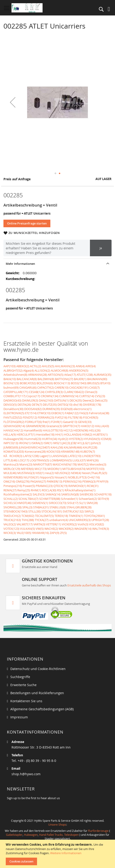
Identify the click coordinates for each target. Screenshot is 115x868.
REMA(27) (10, 490)
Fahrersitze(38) (99, 413)
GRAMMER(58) (36, 426)
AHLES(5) (48, 366)
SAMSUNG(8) (70, 494)
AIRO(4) (91, 366)
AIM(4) (80, 366)
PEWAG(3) (89, 481)
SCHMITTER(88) (50, 499)
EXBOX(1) (58, 413)
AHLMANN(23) (65, 366)
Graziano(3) (54, 426)
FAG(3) (84, 413)
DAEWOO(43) (12, 400)
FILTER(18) (75, 417)
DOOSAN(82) (33, 409)
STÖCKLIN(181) (52, 511)
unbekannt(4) (59, 520)
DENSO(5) (10, 405)
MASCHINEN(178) (65, 464)
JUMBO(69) (11, 447)
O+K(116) (94, 477)
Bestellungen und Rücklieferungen (37, 693)
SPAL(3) (27, 507)
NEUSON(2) (62, 473)
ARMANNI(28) (37, 375)
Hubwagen (31, 835)
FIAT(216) (61, 417)
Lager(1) (45, 456)
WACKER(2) (66, 529)
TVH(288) (28, 520)
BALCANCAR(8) (27, 379)
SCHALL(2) (11, 499)
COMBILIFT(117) (14, 396)
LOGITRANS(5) (39, 460)
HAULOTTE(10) (53, 430)
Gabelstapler (14, 835)
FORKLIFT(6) (33, 422)
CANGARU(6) (28, 387)
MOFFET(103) (95, 469)
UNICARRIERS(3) (80, 520)
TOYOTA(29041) (94, 516)
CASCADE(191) (79, 387)
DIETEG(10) (65, 405)
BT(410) (105, 383)
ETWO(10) (44, 413)
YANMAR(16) (40, 533)
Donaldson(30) (13, 409)
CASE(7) (94, 387)
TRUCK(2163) (12, 520)
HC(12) (68, 430)
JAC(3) (66, 443)
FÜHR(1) (57, 422)
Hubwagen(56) (13, 439)
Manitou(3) (11, 464)
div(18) (78, 405)
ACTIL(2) (36, 366)
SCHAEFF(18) (103, 494)
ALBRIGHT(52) (13, 370)
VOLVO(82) (96, 524)
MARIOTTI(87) (43, 464)
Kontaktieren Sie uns (26, 701)
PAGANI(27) (38, 481)
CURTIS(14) (87, 396)
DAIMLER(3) (30, 400)
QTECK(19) (60, 486)
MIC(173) (41, 469)
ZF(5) (63, 533)
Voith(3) (83, 524)
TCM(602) (28, 516)
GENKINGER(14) (14, 426)
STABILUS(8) (58, 507)
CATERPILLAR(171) (16, 392)
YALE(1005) (24, 533)
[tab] (57, 264)
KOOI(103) (53, 451)
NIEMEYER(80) (13, 477)
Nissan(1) (61, 477)
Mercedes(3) (98, 464)
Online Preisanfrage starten (27, 223)
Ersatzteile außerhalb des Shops (89, 585)
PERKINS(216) (72, 481)
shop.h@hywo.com (26, 774)
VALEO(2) (10, 524)
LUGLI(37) (79, 460)
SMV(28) (92, 503)
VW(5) (40, 529)
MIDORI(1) (55, 469)
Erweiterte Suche (23, 685)
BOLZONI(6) (45, 383)
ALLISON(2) (42, 370)
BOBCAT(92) (28, 383)
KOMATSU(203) (14, 451)
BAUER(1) (80, 379)
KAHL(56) (57, 447)
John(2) (96, 443)
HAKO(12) (87, 426)
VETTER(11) (54, 524)
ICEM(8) (106, 439)
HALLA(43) (102, 426)
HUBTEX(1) (100, 434)
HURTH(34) (49, 439)
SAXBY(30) (86, 494)
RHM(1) (36, 490)
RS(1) (60, 490)
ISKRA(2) (37, 443)
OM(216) (9, 481)
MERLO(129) (12, 469)
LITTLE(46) (10, 460)
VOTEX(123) (11, 529)
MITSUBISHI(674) (74, 469)
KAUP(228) (90, 447)
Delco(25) (101, 400)
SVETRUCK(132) (73, 511)
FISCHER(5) (91, 417)
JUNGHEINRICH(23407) (34, 447)
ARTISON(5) (56, 375)
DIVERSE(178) (92, 405)
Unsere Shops (57, 824)
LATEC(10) (75, 456)
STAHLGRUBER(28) (79, 507)
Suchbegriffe (20, 677)
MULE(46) (10, 473)
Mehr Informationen (20, 264)
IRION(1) (25, 443)
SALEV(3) (39, 494)
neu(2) (49, 473)
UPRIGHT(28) (100, 520)
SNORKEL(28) (13, 507)
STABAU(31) (41, 507)
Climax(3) (91, 392)
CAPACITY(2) (46, 387)
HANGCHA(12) (13, 430)
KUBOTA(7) (88, 451)
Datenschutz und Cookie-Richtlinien (38, 669)
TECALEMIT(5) (44, 516)
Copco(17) (33, 396)
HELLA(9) (10, 434)
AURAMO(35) (102, 375)
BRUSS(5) (93, 383)
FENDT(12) (30, 417)
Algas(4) (29, 370)
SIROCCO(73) (58, 503)
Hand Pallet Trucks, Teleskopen (59, 835)
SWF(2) (89, 511)
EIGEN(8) (67, 409)
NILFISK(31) (31, 477)
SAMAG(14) (53, 494)
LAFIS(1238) (31, 456)
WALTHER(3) (101, 529)
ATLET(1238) (85, 375)
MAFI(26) (93, 460)
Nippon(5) (47, 477)
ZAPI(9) (55, 533)
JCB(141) (76, 443)
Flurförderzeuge (98, 831)
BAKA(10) (10, 379)
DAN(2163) (46, 400)
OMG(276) (23, 481)
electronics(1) (82, 409)
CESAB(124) (37, 392)
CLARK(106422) (74, 392)
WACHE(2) (51, 529)
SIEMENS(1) (40, 503)
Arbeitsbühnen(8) (15, 375)
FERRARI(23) (46, 417)
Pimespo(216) (13, 486)
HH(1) (59, 434)
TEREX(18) (61, 516)
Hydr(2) (63, 439)
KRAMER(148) (70, 451)
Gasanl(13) (70, 422)
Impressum (19, 717)
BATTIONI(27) (64, 379)
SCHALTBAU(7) (28, 499)
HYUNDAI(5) (92, 439)
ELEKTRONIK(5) (14, 413)
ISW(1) (48, 443)
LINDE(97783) (91, 456)
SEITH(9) (103, 499)
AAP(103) (10, 366)
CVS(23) (100, 396)
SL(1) (82, 503)
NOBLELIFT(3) (77, 477)
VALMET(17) (25, 524)
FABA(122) (72, 413)
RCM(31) (93, 486)
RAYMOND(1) (77, 486)
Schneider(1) (69, 499)
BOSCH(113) (62, 383)
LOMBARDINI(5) (61, 460)
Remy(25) (24, 490)
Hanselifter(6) (33, 430)
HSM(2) (87, 434)
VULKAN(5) (27, 529)
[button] (13, 102)
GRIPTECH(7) (71, 426)
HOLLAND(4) (73, 434)
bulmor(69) (11, 387)
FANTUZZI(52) (13, 417)
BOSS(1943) (79, 383)
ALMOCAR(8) (60, 370)
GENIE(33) (85, 422)
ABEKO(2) (23, 366)
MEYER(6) (27, 469)
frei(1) (46, 422)
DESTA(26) (24, 405)
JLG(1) (86, 443)
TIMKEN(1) (76, 516)
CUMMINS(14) (69, 396)
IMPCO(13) (11, 443)
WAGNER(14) (83, 529)
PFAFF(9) (102, 481)
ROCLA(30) (49, 490)
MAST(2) (83, 464)
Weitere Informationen (66, 853)
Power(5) (29, 486)
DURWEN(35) (51, 409)
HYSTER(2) (76, 439)
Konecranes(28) (35, 451)
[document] (58, 854)
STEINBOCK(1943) (16, 511)
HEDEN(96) (81, 430)
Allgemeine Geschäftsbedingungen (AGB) (42, 709)
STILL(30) (34, 511)
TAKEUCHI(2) (12, 516)
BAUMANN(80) (97, 379)
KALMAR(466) (73, 447)
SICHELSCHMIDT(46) (17, 503)
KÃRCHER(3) (13, 456)
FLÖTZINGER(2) (14, 422)
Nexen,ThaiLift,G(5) (94, 473)
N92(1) (40, 473)
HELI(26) (95, 430)
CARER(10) (62, 387)
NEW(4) (76, 473)
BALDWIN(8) (46, 379)
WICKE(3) (10, 533)
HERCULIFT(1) (26, 434)
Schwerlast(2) (88, 499)
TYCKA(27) (42, 520)
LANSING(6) (59, 456)
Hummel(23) (33, 439)
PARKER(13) (55, 481)
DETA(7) (37, 405)
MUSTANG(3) (26, 473)
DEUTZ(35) (50, 405)
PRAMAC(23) (44, 486)
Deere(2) (88, 400)
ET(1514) (31, 413)
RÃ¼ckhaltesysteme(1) (80, 490)
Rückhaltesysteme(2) (18, 494)
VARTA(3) (39, 524)
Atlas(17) (70, 375)
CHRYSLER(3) (54, 392)
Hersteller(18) (45, 434)
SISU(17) (73, 503)
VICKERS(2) (69, 524)
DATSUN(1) (61, 400)
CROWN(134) (50, 396)
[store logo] (27, 8)
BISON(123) (11, 383)
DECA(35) (76, 400)
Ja (101, 248)
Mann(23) (26, 464)
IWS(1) (57, 443)
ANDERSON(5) (79, 370)
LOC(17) (24, 460)
